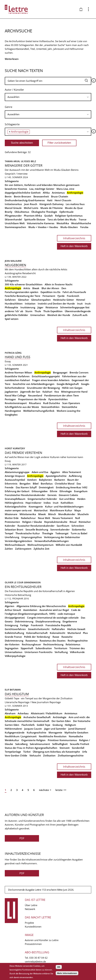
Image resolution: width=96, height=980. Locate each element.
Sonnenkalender (60, 529)
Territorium (61, 648)
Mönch (52, 514)
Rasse (56, 637)
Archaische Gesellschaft (37, 717)
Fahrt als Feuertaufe (74, 292)
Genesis (52, 495)
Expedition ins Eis (50, 292)
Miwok (42, 514)
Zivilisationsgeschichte (71, 755)
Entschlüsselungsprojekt (46, 376)
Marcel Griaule (13, 208)
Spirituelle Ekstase (35, 219)
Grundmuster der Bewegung (43, 388)
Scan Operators (71, 403)
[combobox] (48, 97)
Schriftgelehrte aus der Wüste (22, 407)
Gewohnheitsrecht (39, 629)
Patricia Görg (13, 353)
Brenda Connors (79, 372)
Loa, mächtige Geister (42, 189)
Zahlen (9, 549)
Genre (9, 107)
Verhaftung (61, 652)
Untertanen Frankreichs (38, 652)
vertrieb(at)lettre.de (35, 961)
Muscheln (83, 514)
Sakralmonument (40, 744)
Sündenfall (78, 748)
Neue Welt (44, 518)
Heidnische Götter (63, 300)
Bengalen (25, 484)
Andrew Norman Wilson (18, 372)
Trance (83, 219)
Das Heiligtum (17, 694)
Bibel (36, 484)
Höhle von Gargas (72, 388)
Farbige (24, 625)
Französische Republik (58, 625)
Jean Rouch (31, 204)
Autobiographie (13, 273)
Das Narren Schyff (26, 487)
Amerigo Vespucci (15, 476)
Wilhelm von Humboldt (69, 545)
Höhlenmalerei (13, 729)
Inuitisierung (28, 307)
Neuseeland (35, 395)
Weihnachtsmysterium (40, 545)
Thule (38, 311)
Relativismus (73, 644)
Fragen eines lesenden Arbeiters (51, 380)
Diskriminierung (24, 621)
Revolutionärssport (16, 403)
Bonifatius (47, 484)
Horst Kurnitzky (15, 448)
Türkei (27, 752)
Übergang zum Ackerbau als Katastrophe (56, 752)
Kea (57, 392)
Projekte (29, 923)
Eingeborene (70, 621)
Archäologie (60, 717)
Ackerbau (23, 713)
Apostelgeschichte (56, 476)
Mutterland (74, 633)
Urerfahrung (12, 537)
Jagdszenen (11, 392)
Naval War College (15, 395)
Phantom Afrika (33, 216)
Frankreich (73, 296)
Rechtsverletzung (53, 644)
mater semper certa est (18, 510)
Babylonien (46, 480)
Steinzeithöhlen (50, 407)
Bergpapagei (60, 372)
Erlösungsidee (40, 491)
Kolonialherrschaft (37, 633)
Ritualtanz (35, 403)
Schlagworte (12, 124)
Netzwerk (30, 909)
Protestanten (12, 522)
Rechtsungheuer (31, 644)
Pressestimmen (33, 944)
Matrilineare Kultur (61, 510)
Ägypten (55, 472)
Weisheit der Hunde (59, 315)
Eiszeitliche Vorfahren (17, 376)
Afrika (46, 193)
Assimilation (30, 610)
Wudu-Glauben (69, 227)
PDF (22, 838)
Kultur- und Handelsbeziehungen (64, 507)
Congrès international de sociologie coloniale (53, 618)
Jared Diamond (77, 729)
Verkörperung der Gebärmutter (62, 537)
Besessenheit (41, 196)
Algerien (10, 606)
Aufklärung (75, 476)
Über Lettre (31, 905)
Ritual (73, 522)
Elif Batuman (13, 690)
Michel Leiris (31, 208)
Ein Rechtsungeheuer (23, 587)
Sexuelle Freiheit (80, 744)
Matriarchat (41, 510)
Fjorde (61, 296)
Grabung (58, 725)
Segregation (12, 648)
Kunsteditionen (33, 927)
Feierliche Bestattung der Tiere (23, 296)
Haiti (50, 200)
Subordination (44, 648)
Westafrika (63, 223)
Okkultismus (22, 212)
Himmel (81, 300)
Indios (47, 503)
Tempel (9, 533)
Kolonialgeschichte (16, 507)
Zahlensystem (23, 549)
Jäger (40, 307)
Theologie (48, 533)
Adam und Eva (40, 472)
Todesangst (62, 533)
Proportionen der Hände (32, 399)
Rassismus (31, 641)
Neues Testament (63, 518)
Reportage (55, 702)
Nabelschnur (28, 518)
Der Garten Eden (61, 721)
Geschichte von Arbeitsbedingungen (34, 384)
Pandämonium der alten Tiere (62, 395)
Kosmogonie (36, 507)
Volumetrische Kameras (41, 223)
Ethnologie (66, 491)
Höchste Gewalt (76, 629)
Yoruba (84, 227)
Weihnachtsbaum (15, 545)
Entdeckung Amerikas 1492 (72, 487)
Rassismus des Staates (53, 641)
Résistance (52, 307)
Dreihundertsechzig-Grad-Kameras (25, 200)
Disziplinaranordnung (48, 621)
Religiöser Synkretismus (69, 216)
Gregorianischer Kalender (42, 499)
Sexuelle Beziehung (37, 529)
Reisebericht (29, 273)
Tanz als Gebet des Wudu (62, 219)
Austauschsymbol (15, 480)
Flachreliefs (28, 725)
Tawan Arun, (13, 161)
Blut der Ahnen (50, 288)
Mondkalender (67, 514)
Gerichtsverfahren (15, 629)
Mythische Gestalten (76, 732)
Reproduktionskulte (56, 522)
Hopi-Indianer (33, 503)
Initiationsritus (13, 204)
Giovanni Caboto (68, 495)
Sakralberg (21, 744)
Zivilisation (49, 755)
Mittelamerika (28, 514)
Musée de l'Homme (52, 208)
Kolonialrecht (58, 633)
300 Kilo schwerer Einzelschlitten (24, 284)
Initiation (30, 304)
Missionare (11, 514)
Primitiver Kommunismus (62, 740)
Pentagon (10, 399)
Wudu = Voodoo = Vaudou (43, 227)
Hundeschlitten (14, 304)
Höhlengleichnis (14, 503)
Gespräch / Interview (16, 174)
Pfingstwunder (13, 216)
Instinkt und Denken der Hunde (56, 304)
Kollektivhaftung (14, 633)
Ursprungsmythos (32, 537)
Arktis (27, 288)
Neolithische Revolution (53, 736)
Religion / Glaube (32, 522)
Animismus (58, 193)
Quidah (49, 216)
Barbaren (60, 480)
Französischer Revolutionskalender (25, 495)
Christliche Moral (65, 484)
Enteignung (11, 625)
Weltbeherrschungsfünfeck (39, 411)
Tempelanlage (13, 752)
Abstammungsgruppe (17, 472)
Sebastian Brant (14, 529)
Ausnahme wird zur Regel (54, 610)
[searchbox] (48, 97)
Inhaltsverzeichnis (74, 238)
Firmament (49, 296)
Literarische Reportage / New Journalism (27, 702)
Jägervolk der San (30, 392)
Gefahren (10, 300)
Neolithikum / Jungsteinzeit (21, 736)
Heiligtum (70, 725)
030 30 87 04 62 (38, 958)
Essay (8, 361)
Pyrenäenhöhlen (58, 399)
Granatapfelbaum (15, 499)
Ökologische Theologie (44, 212)
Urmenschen (38, 315)
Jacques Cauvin (33, 729)
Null (78, 518)
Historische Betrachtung (18, 595)
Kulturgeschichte (37, 732)
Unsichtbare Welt (15, 223)
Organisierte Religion (33, 740)
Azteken (32, 480)
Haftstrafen (58, 629)
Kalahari (47, 392)
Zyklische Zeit (41, 549)
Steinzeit (65, 748)
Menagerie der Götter (24, 165)
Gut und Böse (67, 499)
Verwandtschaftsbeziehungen (52, 541)
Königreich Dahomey (52, 204)
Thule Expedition (53, 311)
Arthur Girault (13, 610)
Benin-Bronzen (23, 196)
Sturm (29, 311)
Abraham (10, 713)
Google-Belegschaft (68, 384)
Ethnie (54, 491)
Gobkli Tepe (44, 725)
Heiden (81, 499)
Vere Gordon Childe (16, 755)
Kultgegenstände (15, 732)
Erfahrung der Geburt (17, 491)
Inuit (80, 304)
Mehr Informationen (67, 973)
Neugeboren (15, 265)
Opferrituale (66, 212)
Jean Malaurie (13, 261)
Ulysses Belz (28, 161)
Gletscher (23, 300)
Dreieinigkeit (46, 487)
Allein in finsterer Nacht (59, 284)
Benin (8, 196)
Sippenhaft (27, 648)
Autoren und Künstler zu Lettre (42, 940)
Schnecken (78, 526)
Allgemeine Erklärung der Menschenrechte (41, 606)
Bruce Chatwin (60, 196)
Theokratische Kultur (28, 533)
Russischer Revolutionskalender (36, 526)
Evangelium (81, 491)
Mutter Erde (12, 518)
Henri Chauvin (63, 200)
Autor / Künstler (14, 90)
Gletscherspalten (41, 300)
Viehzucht (35, 755)
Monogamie (55, 732)
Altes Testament (72, 472)
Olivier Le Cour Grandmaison (23, 582)
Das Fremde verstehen (23, 453)
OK (59, 967)
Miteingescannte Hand (74, 392)
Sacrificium (63, 526)
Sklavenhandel (13, 219)
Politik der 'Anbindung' (37, 637)
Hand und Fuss (18, 357)
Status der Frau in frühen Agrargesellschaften (31, 748)
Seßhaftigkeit (60, 744)
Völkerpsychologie (15, 656)
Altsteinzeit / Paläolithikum (47, 713)
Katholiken (67, 503)
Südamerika (79, 529)
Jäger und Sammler (55, 729)
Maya (78, 510)
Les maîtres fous (75, 204)
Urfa (85, 752)
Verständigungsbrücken (18, 541)
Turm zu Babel (79, 533)
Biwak (36, 288)
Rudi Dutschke (52, 403)
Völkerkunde (77, 652)
